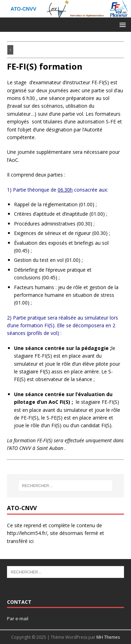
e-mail (22, 618)
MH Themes (108, 637)
